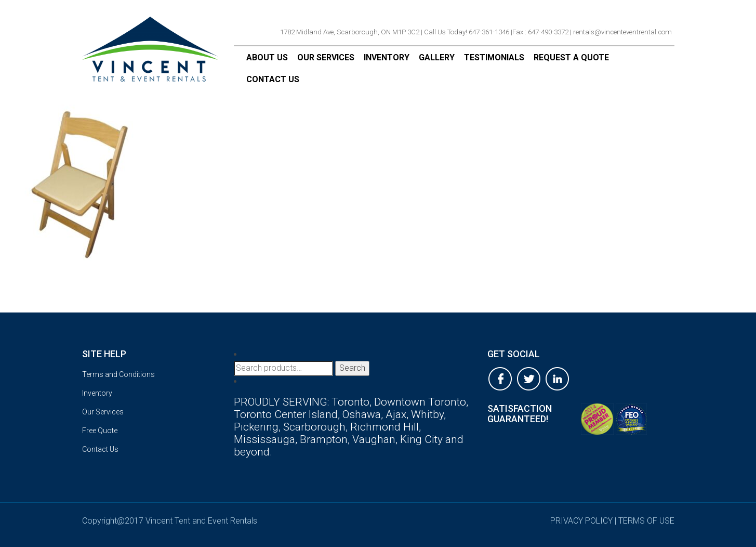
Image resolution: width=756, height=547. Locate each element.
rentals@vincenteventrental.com (622, 32)
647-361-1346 (489, 32)
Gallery (437, 57)
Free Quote (100, 431)
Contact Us (273, 79)
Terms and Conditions (118, 374)
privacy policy (581, 521)
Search (352, 368)
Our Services (326, 57)
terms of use (646, 521)
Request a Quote (571, 57)
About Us (267, 57)
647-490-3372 (548, 32)
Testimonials (494, 57)
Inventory (387, 57)
